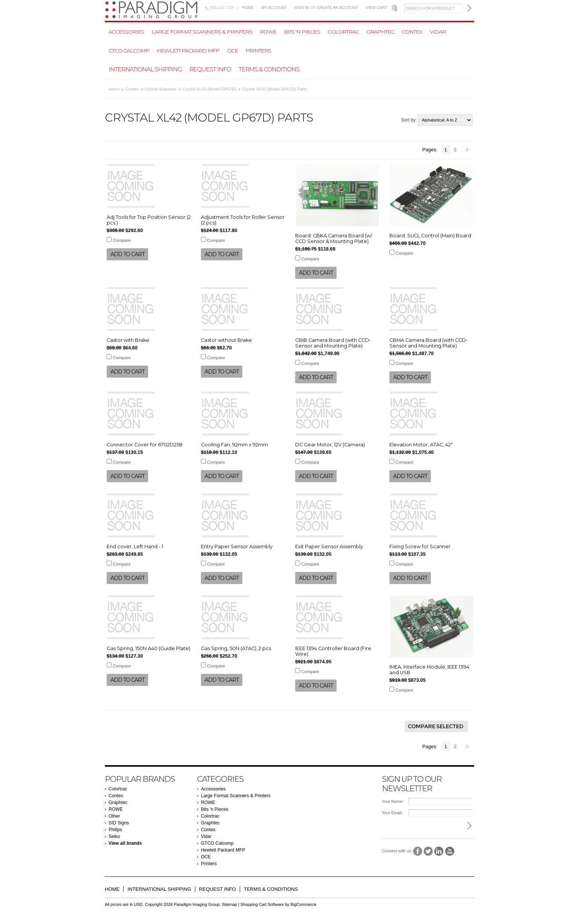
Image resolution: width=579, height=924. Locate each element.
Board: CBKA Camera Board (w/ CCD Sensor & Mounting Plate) (334, 238)
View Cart (376, 8)
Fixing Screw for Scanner (420, 547)
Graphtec (380, 32)
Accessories (126, 32)
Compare (122, 240)
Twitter (428, 851)
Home (248, 8)
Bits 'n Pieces (302, 32)
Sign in (302, 8)
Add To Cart (127, 254)
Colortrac (343, 32)
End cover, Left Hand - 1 (135, 547)
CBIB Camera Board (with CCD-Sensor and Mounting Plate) (333, 343)
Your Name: (393, 801)
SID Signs (119, 823)
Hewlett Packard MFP (188, 51)
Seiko (114, 836)
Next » (468, 150)
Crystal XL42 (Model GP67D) (209, 89)
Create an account (337, 8)
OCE (232, 51)
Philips (115, 830)
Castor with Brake (128, 340)
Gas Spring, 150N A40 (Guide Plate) (149, 648)
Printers (258, 51)
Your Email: (392, 813)
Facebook (418, 851)
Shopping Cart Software (262, 904)
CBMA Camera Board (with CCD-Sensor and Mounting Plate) (429, 343)
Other (114, 816)
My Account (274, 8)
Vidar (438, 32)
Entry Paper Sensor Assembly (237, 547)
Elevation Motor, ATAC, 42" (421, 445)
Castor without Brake (226, 340)
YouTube (450, 851)
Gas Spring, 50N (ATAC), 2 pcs (236, 648)
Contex (412, 32)
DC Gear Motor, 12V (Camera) (330, 445)
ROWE (268, 32)
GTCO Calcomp (129, 51)
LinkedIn (439, 851)
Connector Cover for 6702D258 (145, 445)
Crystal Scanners (161, 89)
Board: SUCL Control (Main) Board (430, 236)
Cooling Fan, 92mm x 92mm (234, 445)
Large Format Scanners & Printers (202, 32)
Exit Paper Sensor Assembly (329, 547)
